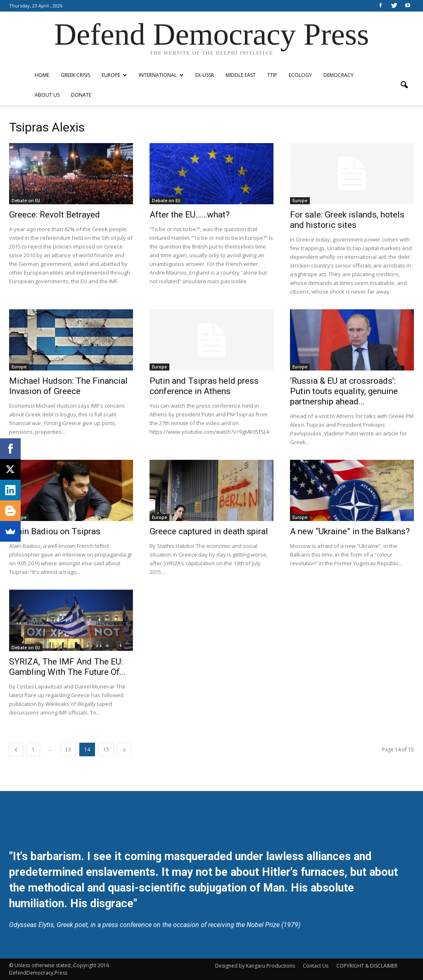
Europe (114, 75)
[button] (404, 85)
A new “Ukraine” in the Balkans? (350, 531)
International (161, 75)
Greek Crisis (75, 75)
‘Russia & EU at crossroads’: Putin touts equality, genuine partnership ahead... (344, 391)
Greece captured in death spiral (209, 531)
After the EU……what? (190, 215)
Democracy (339, 75)
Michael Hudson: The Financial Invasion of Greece (68, 386)
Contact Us (316, 966)
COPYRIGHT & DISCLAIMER (367, 966)
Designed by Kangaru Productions (255, 966)
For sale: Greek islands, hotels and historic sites (347, 220)
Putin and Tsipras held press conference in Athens (204, 386)
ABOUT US (47, 95)
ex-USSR (205, 75)
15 (106, 749)
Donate (81, 95)
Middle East (241, 75)
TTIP (272, 75)
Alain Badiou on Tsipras (55, 531)
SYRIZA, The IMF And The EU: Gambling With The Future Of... (68, 667)
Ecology (300, 75)
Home (42, 75)
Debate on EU (26, 201)
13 (68, 749)
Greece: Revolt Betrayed (55, 215)
